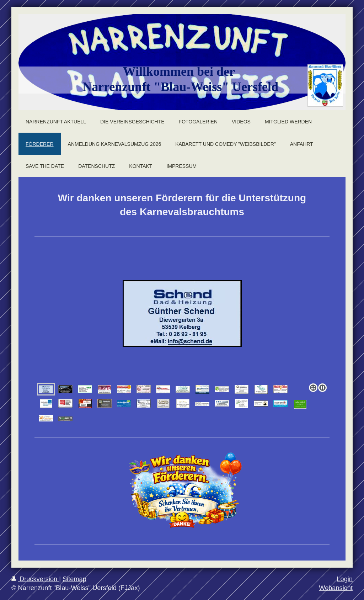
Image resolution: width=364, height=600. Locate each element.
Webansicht (336, 588)
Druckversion (35, 579)
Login (345, 579)
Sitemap (74, 579)
